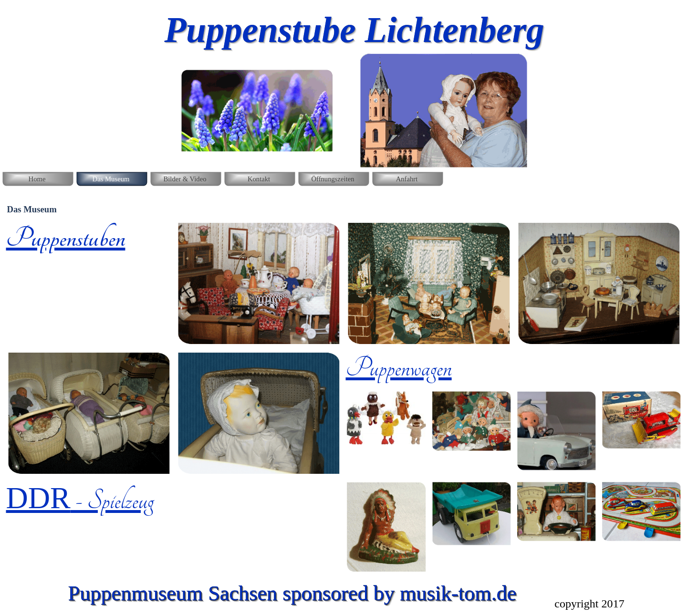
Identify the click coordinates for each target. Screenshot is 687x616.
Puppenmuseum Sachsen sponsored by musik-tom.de (292, 593)
